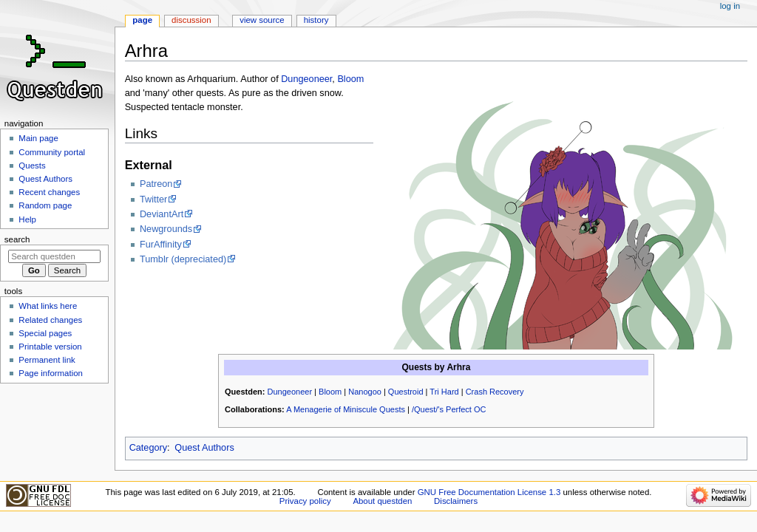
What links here (48, 306)
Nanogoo (365, 392)
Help (27, 219)
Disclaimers (456, 501)
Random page (45, 205)
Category (148, 448)
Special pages (45, 333)
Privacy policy (305, 501)
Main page (38, 138)
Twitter (153, 199)
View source (262, 20)
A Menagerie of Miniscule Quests (346, 409)
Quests (32, 166)
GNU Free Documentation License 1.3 (489, 492)
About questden (382, 501)
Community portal (52, 152)
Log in (730, 6)
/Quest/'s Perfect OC (449, 409)
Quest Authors (204, 448)
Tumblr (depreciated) (183, 259)
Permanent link (47, 360)
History (316, 20)
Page (142, 20)
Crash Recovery (495, 392)
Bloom (350, 79)
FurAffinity (161, 245)
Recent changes (49, 192)
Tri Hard (444, 392)
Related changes (50, 320)
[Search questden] (54, 256)
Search (17, 239)
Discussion (191, 20)
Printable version (50, 347)
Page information (51, 373)
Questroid (406, 392)
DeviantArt (162, 214)
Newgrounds (166, 229)
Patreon (156, 184)
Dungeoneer (306, 79)
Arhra (458, 367)
